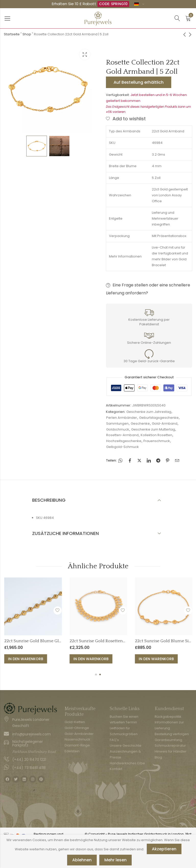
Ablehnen (82, 860)
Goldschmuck (118, 429)
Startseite (12, 34)
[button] (96, 674)
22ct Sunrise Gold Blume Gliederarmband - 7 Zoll (111, 641)
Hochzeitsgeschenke (124, 441)
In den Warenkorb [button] (83, 659)
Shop (27, 34)
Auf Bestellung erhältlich (139, 82)
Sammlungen (117, 424)
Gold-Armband (165, 424)
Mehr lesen (115, 860)
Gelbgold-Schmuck (122, 447)
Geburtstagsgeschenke (159, 418)
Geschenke (140, 424)
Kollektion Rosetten (156, 435)
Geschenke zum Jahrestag (149, 412)
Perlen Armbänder (122, 418)
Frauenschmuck (157, 441)
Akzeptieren (164, 849)
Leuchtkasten (85, 55)
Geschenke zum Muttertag (153, 429)
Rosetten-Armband (122, 435)
